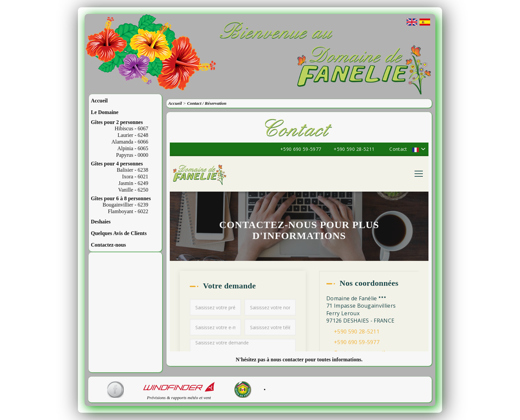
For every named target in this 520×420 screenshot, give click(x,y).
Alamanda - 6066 (130, 142)
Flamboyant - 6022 (128, 211)
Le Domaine (105, 112)
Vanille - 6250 (133, 190)
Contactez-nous (108, 245)
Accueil (99, 101)
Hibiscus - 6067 (131, 128)
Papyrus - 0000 (132, 155)
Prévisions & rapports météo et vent (179, 396)
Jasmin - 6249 (133, 183)
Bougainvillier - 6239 (125, 205)
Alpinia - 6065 (133, 148)
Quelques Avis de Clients (119, 233)
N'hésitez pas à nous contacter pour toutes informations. (299, 360)
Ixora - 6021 (135, 177)
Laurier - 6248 (133, 135)
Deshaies (101, 222)
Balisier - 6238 (132, 170)
